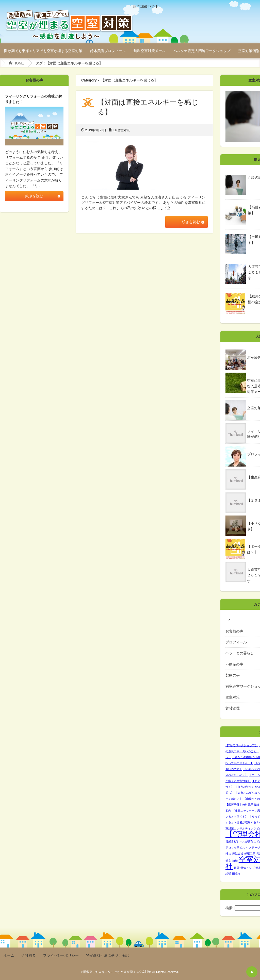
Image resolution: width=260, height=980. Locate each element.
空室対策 (124, 130)
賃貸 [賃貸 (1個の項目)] (237, 868)
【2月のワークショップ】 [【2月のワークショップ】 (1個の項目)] (242, 745)
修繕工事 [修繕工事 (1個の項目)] (250, 853)
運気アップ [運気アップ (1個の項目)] (247, 868)
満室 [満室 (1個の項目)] (228, 861)
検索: (230, 908)
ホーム (9, 955)
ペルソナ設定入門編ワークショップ (202, 51)
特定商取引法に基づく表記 (107, 955)
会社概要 (29, 955)
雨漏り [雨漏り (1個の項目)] (236, 874)
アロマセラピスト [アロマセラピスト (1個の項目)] (237, 848)
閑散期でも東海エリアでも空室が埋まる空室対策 (43, 51)
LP (115, 130)
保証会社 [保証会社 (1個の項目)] (238, 853)
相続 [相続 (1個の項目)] (235, 861)
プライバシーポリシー (61, 955)
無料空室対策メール (150, 51)
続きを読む (190, 222)
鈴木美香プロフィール (108, 51)
